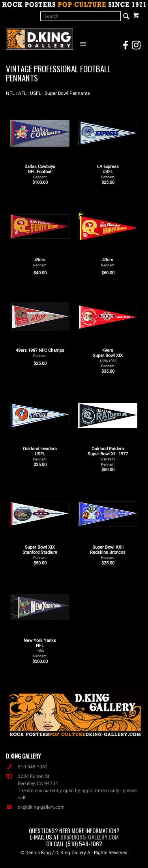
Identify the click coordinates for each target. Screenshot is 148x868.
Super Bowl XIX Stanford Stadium (40, 552)
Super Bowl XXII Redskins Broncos (108, 552)
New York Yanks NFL (40, 648)
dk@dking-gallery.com (35, 807)
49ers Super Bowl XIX (108, 358)
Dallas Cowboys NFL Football (40, 172)
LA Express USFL (108, 172)
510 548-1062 (27, 767)
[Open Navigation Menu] (84, 43)
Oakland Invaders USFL (40, 454)
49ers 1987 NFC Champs (40, 353)
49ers (40, 262)
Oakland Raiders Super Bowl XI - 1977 (108, 456)
